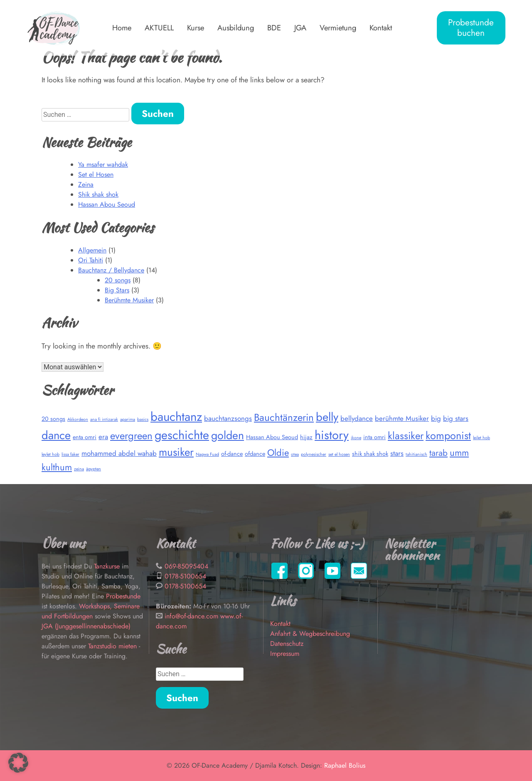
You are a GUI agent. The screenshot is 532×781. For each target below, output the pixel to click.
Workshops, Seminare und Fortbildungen (91, 611)
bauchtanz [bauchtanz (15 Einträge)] (176, 417)
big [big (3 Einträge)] (436, 418)
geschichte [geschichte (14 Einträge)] (182, 435)
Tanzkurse (108, 566)
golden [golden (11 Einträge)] (228, 435)
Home (122, 28)
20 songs (118, 280)
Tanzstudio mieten (112, 646)
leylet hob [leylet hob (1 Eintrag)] (50, 454)
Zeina (86, 184)
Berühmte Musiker (129, 300)
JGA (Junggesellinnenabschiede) (86, 626)
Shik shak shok (98, 194)
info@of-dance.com (191, 616)
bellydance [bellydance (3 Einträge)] (357, 418)
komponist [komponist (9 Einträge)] (448, 435)
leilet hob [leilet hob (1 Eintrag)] (482, 438)
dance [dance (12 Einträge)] (56, 435)
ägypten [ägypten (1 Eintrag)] (94, 469)
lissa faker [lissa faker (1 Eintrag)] (70, 454)
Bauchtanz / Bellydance (111, 270)
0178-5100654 (185, 576)
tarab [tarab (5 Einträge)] (438, 453)
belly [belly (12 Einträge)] (327, 417)
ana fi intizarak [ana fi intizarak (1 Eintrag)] (104, 419)
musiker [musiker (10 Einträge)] (176, 452)
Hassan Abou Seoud (107, 204)
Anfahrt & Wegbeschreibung (310, 634)
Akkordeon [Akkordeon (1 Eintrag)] (78, 419)
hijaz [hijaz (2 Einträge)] (306, 437)
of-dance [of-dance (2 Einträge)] (232, 454)
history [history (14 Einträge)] (332, 435)
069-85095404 (186, 566)
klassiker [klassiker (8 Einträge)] (406, 436)
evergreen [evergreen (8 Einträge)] (131, 436)
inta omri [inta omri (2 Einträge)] (374, 437)
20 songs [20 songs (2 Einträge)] (53, 419)
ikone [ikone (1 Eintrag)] (356, 438)
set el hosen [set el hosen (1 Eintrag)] (339, 454)
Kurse (196, 28)
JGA (300, 28)
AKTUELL (159, 28)
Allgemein (92, 250)
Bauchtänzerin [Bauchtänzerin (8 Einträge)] (284, 417)
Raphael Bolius (345, 765)
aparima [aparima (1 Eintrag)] (128, 419)
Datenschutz (287, 644)
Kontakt (381, 28)
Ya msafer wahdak (103, 164)
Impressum (285, 654)
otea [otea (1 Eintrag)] (295, 454)
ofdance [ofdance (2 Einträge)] (255, 454)
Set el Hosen (96, 174)
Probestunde (123, 596)
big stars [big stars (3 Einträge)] (456, 418)
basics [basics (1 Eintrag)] (143, 419)
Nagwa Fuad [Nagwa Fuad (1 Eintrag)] (207, 454)
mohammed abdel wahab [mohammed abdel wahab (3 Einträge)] (119, 453)
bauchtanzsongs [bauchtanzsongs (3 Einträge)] (228, 418)
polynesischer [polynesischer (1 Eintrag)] (314, 454)
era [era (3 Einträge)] (103, 437)
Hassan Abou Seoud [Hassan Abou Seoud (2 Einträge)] (272, 437)
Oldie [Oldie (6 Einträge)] (278, 452)
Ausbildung (236, 28)
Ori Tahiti (91, 260)
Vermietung (338, 28)
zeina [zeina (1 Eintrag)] (79, 469)
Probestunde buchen (471, 28)
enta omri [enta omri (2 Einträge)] (85, 437)
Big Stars (117, 290)
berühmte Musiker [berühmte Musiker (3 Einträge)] (402, 418)
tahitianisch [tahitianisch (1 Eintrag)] (416, 454)
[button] (18, 763)
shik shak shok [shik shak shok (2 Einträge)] (370, 454)
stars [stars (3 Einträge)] (397, 453)
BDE (274, 28)
